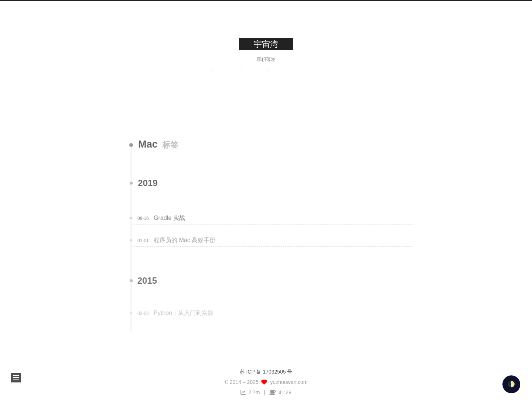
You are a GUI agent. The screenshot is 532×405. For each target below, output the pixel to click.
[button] (16, 378)
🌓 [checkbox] (511, 384)
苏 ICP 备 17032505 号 (266, 372)
